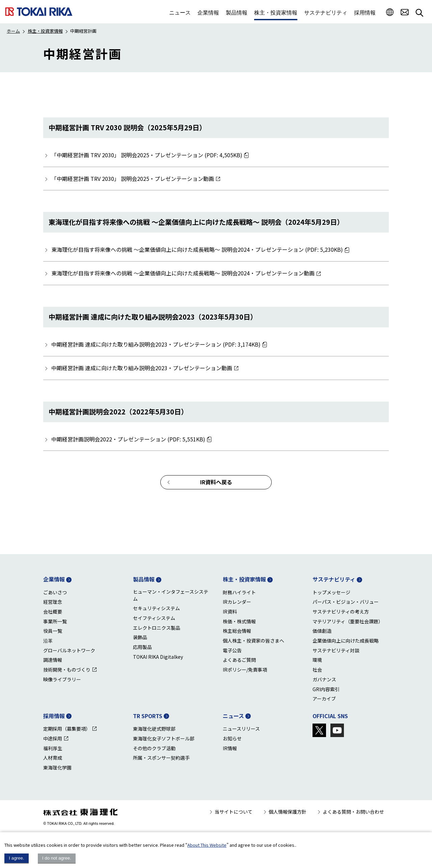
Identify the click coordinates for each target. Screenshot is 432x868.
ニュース (233, 716)
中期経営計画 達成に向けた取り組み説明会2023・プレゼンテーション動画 (142, 368)
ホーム (13, 31)
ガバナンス (324, 679)
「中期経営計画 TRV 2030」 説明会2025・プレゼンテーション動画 (133, 179)
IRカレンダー (237, 602)
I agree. (16, 858)
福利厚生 (53, 748)
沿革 (48, 641)
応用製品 (142, 647)
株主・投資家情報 (45, 31)
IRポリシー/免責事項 (245, 670)
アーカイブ (324, 699)
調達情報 (53, 660)
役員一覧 (53, 631)
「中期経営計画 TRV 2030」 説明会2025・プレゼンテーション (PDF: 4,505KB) (147, 155)
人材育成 (53, 758)
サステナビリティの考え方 (341, 612)
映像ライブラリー (62, 679)
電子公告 (232, 650)
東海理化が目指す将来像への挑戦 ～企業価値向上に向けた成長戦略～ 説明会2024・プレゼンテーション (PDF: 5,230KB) (197, 249)
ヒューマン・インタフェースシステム (171, 595)
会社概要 (53, 612)
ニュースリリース (241, 729)
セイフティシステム (154, 618)
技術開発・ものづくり (67, 670)
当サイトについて (234, 812)
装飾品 (140, 637)
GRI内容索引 (326, 689)
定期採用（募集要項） (67, 729)
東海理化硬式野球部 (154, 729)
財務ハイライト (239, 592)
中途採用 (53, 738)
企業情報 (54, 579)
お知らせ (232, 738)
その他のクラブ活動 (154, 748)
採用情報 (54, 716)
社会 (317, 670)
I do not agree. (57, 858)
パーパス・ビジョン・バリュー (346, 602)
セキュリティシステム (156, 608)
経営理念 (53, 602)
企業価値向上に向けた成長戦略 (346, 641)
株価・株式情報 (239, 621)
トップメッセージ (331, 592)
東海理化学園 (57, 767)
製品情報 (144, 579)
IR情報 (230, 748)
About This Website (207, 845)
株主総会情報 (237, 631)
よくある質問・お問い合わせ (353, 812)
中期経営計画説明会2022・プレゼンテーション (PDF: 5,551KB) (128, 439)
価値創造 (322, 631)
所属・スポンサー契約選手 (161, 758)
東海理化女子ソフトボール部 (164, 738)
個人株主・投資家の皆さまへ (253, 641)
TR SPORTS (148, 716)
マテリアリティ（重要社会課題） (348, 621)
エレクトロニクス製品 (157, 628)
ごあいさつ (55, 592)
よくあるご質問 (239, 660)
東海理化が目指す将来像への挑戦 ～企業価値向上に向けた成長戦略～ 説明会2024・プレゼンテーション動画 (183, 273)
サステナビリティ (334, 579)
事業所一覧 (55, 621)
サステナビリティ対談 (336, 650)
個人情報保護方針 (288, 812)
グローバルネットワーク (69, 650)
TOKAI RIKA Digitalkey (158, 657)
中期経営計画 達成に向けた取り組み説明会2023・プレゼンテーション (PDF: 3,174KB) (156, 344)
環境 (317, 660)
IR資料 (230, 612)
